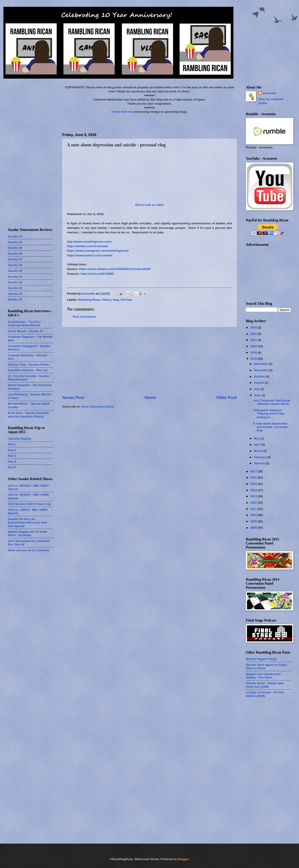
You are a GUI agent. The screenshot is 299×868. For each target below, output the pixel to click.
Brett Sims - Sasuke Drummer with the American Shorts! (28, 415)
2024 (254, 327)
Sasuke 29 (15, 248)
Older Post (227, 398)
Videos (106, 300)
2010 (254, 515)
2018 (254, 359)
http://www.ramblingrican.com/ (89, 242)
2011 (254, 509)
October (260, 377)
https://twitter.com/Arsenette (88, 246)
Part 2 (12, 450)
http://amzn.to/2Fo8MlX (97, 274)
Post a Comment (84, 317)
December (261, 364)
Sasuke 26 (15, 265)
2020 (254, 346)
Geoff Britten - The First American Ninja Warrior (24, 324)
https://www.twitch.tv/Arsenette (90, 255)
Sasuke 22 (15, 288)
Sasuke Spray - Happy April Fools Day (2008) (265, 685)
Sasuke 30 (15, 242)
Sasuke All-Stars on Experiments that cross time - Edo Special (28, 523)
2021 (254, 340)
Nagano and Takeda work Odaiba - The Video (263, 676)
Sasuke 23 (15, 282)
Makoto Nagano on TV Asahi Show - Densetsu (27, 533)
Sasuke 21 (15, 294)
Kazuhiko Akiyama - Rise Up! (28, 370)
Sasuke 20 (15, 299)
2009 (254, 521)
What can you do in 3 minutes (28, 550)
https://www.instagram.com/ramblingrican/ (98, 251)
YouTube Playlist (19, 439)
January (260, 463)
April (257, 445)
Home (150, 398)
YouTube (126, 300)
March (259, 451)
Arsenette (269, 93)
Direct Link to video (149, 205)
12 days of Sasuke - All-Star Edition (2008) (265, 694)
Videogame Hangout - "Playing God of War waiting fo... (269, 414)
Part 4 (12, 462)
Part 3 (12, 456)
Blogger (183, 859)
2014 (254, 490)
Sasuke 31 (15, 236)
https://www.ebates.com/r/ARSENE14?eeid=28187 (115, 269)
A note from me (122, 112)
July (257, 389)
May (257, 438)
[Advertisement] (149, 361)
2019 (254, 353)
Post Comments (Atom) (98, 407)
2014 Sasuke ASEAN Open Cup (30, 504)
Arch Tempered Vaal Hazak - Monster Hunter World (272, 402)
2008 (254, 528)
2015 (254, 484)
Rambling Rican (89, 300)
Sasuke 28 (15, 254)
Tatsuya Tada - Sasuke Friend (28, 365)
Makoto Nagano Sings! (262, 659)
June (258, 395)
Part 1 (12, 444)
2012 (254, 503)
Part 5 (12, 467)
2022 (254, 334)
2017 (254, 471)
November (261, 370)
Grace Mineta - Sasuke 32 (25, 331)
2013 (254, 496)
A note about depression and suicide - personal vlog (270, 427)
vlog (116, 300)
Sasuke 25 (15, 271)
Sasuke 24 (15, 277)
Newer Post (73, 398)
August (259, 383)
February (260, 457)
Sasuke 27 (15, 259)
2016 (254, 477)
